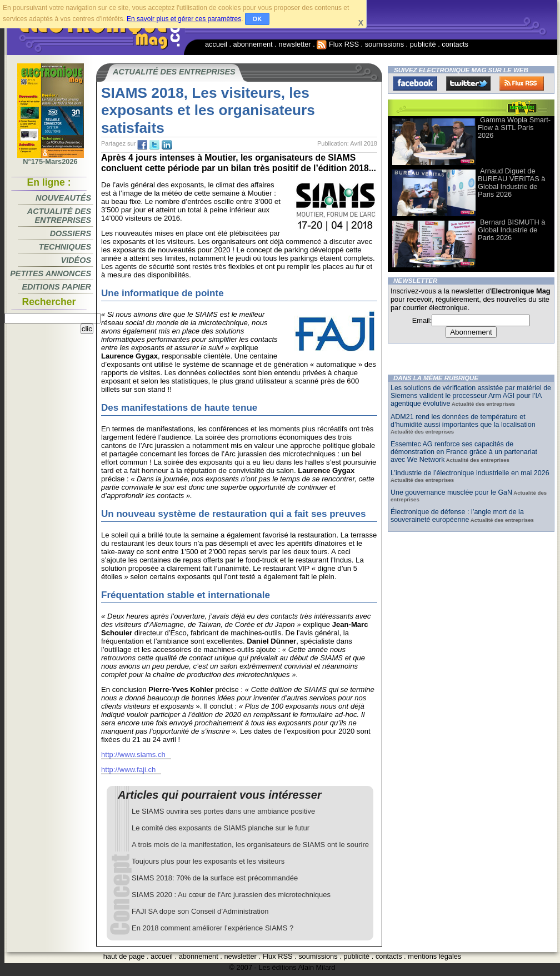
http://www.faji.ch (128, 770)
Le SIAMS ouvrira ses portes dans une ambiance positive (223, 811)
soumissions (384, 44)
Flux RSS (338, 44)
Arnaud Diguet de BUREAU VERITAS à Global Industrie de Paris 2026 (511, 183)
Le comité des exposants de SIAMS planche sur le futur (221, 828)
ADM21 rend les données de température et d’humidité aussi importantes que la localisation (463, 421)
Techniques (65, 247)
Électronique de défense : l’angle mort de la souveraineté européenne (457, 516)
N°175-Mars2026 (51, 158)
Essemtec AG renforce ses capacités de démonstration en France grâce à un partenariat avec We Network (464, 452)
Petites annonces (51, 273)
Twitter (468, 83)
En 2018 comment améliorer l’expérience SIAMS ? (212, 928)
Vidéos (76, 260)
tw (154, 145)
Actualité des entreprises (59, 216)
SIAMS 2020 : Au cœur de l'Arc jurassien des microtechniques (231, 895)
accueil (216, 44)
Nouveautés (63, 198)
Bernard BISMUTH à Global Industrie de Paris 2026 (511, 230)
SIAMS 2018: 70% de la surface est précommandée (215, 878)
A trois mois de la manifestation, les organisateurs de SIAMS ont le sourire (250, 845)
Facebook (415, 83)
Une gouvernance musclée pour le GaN (451, 492)
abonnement (253, 44)
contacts (455, 44)
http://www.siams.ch (133, 755)
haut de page (124, 956)
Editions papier (57, 287)
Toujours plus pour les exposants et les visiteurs (208, 861)
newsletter (294, 44)
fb (142, 145)
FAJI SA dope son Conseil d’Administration (200, 911)
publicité (423, 44)
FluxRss (522, 83)
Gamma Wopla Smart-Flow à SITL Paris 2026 (514, 128)
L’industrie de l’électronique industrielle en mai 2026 (470, 473)
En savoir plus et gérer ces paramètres (184, 19)
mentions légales (434, 956)
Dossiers (71, 233)
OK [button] (257, 19)
